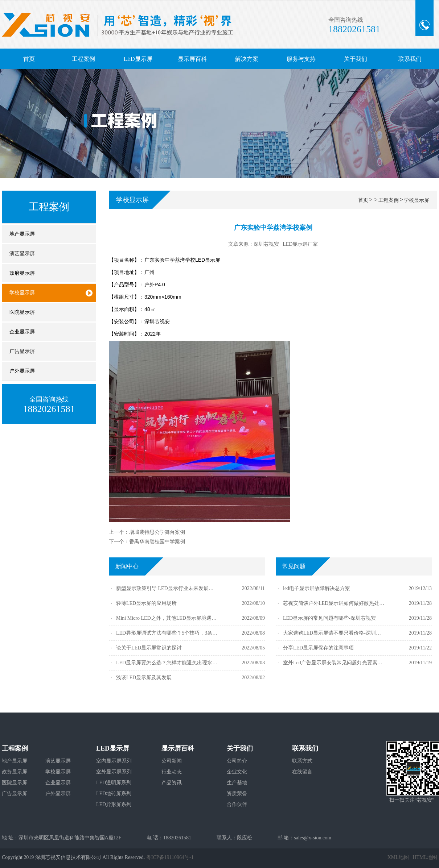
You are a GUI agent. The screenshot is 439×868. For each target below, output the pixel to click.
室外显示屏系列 (114, 772)
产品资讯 (172, 783)
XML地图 (398, 857)
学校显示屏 (417, 200)
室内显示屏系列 (114, 761)
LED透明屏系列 (114, 783)
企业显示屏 (58, 783)
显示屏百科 (192, 59)
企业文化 (237, 772)
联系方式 (302, 761)
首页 (29, 59)
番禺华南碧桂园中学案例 (157, 542)
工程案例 (83, 59)
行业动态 (172, 772)
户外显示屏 (58, 794)
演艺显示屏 (58, 761)
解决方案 (247, 59)
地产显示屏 (15, 761)
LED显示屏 (138, 59)
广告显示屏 (15, 794)
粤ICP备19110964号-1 (170, 857)
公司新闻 (172, 761)
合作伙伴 (237, 804)
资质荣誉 (237, 794)
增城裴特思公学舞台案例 (157, 532)
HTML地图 (425, 857)
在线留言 (302, 772)
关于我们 (356, 59)
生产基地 (237, 783)
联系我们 (410, 59)
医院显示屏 (15, 783)
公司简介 (237, 761)
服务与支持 (301, 59)
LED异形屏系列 (114, 804)
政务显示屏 (15, 772)
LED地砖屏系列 (114, 794)
